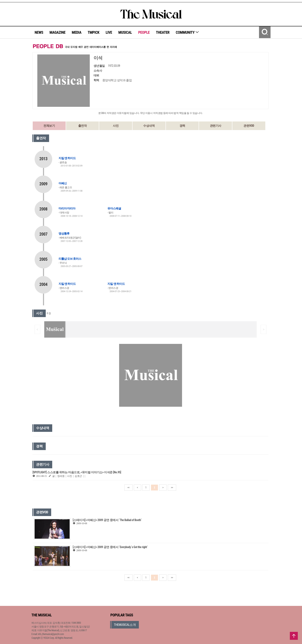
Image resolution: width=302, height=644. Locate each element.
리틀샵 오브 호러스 (70, 259)
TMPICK (94, 32)
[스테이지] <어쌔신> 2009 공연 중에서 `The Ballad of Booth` (107, 520)
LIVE (109, 32)
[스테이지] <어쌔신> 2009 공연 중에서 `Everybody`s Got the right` (110, 547)
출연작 (83, 126)
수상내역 (149, 126)
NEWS (39, 32)
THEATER (163, 32)
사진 (116, 126)
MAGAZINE (57, 32)
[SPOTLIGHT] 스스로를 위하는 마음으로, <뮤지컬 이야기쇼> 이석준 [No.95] (77, 472)
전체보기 (49, 126)
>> (172, 488)
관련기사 (216, 126)
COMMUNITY (187, 32)
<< (129, 488)
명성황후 (64, 234)
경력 (182, 126)
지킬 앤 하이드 (67, 158)
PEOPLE (144, 32)
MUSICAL (125, 32)
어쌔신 (63, 183)
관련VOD (249, 126)
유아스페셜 (114, 208)
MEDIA (77, 32)
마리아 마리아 (67, 208)
